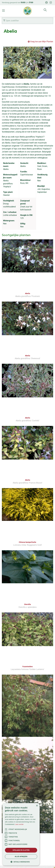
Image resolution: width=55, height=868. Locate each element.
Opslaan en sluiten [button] (21, 850)
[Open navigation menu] (4, 11)
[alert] (21, 834)
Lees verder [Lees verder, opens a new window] (20, 824)
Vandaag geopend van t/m (17, 3)
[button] (21, 862)
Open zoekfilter (11, 21)
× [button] (37, 806)
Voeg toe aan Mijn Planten (42, 42)
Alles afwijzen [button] (21, 856)
